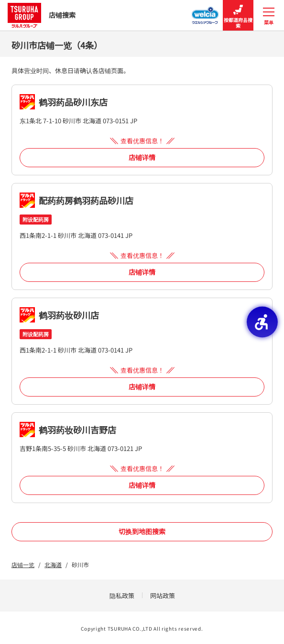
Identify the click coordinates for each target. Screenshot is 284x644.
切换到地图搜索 (142, 531)
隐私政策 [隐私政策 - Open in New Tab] (122, 596)
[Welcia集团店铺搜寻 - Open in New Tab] (205, 12)
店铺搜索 (42, 15)
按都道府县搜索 (238, 16)
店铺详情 (142, 157)
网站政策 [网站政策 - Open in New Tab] (163, 596)
